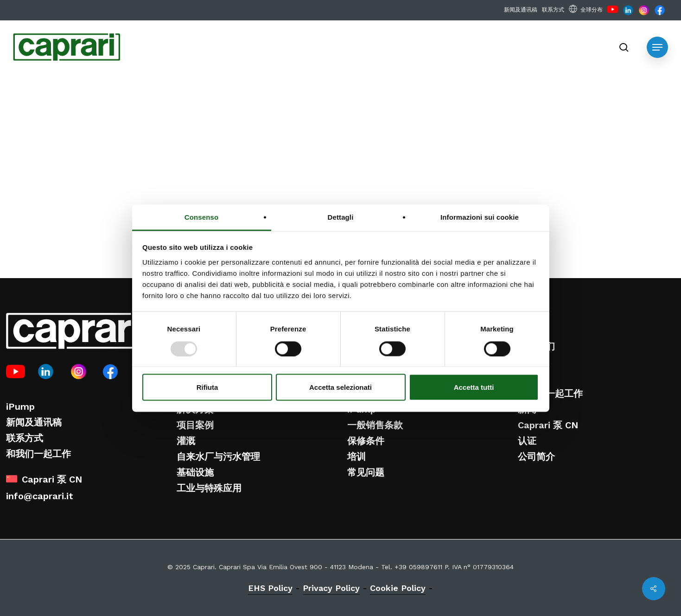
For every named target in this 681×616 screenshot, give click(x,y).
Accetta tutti (474, 387)
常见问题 (366, 472)
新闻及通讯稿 (34, 422)
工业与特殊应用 (209, 488)
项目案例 (195, 425)
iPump (20, 406)
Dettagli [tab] (341, 217)
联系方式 (25, 438)
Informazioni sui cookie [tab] (480, 217)
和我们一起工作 (38, 454)
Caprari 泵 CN (548, 425)
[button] (657, 47)
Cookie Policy (398, 588)
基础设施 (195, 472)
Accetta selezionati (340, 387)
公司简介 (536, 457)
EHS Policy (270, 588)
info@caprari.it (40, 496)
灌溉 (186, 441)
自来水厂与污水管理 (218, 457)
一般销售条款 (375, 425)
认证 (527, 441)
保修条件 (366, 441)
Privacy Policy (331, 588)
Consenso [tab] (201, 217)
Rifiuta (207, 387)
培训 (356, 457)
